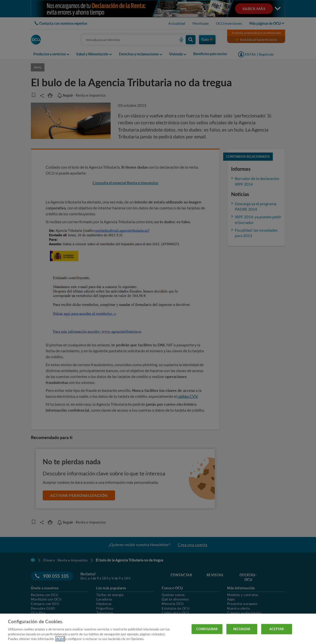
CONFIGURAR (207, 629)
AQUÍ (60, 639)
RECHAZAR (242, 629)
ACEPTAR (276, 629)
